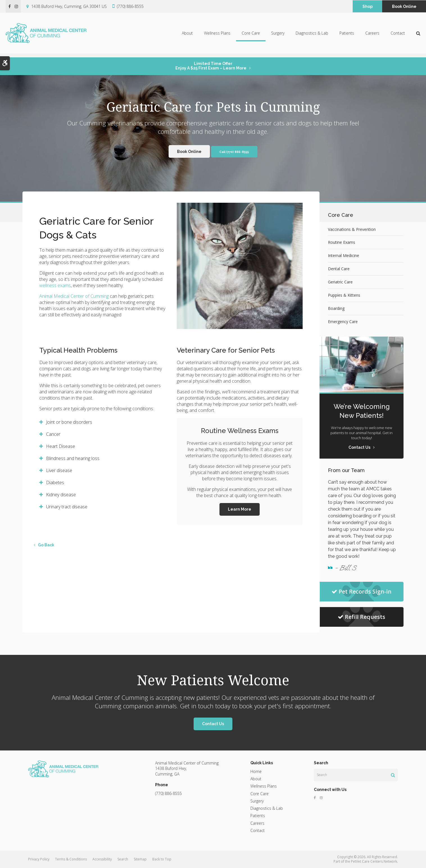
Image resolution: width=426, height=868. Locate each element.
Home (256, 771)
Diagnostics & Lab (312, 35)
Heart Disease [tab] (61, 446)
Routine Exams (342, 242)
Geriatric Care (340, 282)
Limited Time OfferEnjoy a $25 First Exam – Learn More (211, 66)
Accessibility (102, 859)
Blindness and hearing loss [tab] (73, 458)
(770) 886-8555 (130, 6)
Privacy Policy (39, 859)
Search (123, 859)
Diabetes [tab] (55, 483)
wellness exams (55, 285)
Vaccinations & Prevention (352, 229)
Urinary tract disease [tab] (67, 507)
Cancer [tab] (53, 434)
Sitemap (140, 859)
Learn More (240, 509)
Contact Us (213, 724)
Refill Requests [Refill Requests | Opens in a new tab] (362, 617)
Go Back (46, 545)
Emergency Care (343, 322)
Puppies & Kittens (344, 295)
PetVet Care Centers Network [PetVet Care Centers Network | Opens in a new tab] (374, 861)
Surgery (278, 35)
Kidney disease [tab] (61, 495)
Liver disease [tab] (59, 470)
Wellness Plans (217, 35)
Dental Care (339, 269)
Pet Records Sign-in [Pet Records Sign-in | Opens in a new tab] (362, 591)
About (187, 35)
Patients (347, 35)
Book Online (404, 6)
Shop (368, 6)
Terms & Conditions (71, 859)
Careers (372, 35)
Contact (398, 35)
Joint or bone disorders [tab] (69, 422)
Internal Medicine (344, 255)
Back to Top (162, 859)
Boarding (336, 308)
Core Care (251, 35)
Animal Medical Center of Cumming (74, 296)
